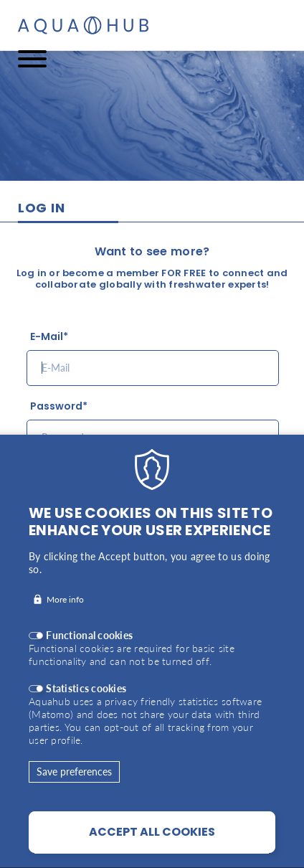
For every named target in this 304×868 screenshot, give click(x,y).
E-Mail (47, 337)
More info (65, 627)
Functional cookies (89, 663)
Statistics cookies (86, 716)
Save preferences (74, 799)
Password (56, 406)
